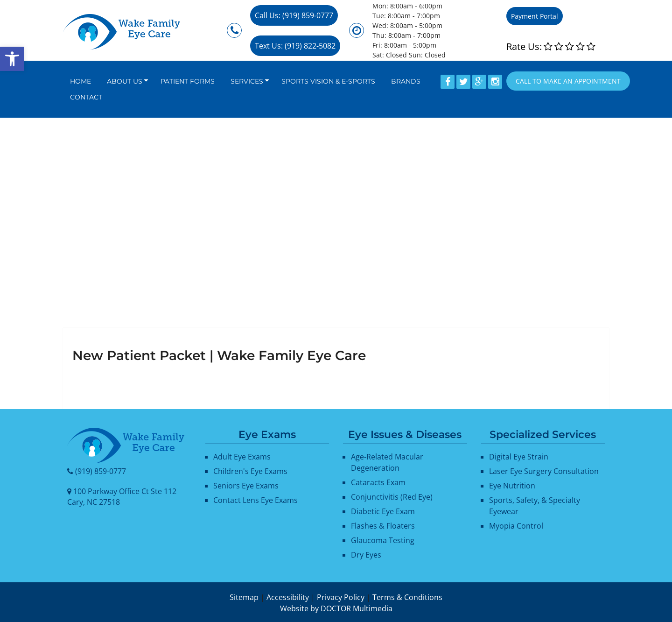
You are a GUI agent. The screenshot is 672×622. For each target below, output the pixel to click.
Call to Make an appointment (568, 81)
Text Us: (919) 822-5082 (295, 46)
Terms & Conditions (407, 597)
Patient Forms (188, 81)
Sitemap (244, 597)
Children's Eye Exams (250, 471)
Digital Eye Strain (519, 457)
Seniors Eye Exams (246, 486)
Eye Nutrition (512, 486)
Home (80, 81)
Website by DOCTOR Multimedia (336, 608)
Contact (86, 97)
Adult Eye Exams (242, 457)
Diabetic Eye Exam (383, 511)
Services (247, 81)
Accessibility (288, 597)
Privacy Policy (341, 597)
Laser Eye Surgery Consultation (544, 471)
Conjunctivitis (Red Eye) (392, 497)
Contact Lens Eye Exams (255, 500)
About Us (125, 81)
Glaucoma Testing (383, 540)
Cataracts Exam (378, 482)
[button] (12, 59)
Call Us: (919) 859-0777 (294, 15)
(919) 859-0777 (101, 471)
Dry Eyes (366, 555)
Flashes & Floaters (383, 526)
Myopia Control (516, 526)
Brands (406, 81)
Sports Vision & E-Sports (328, 81)
